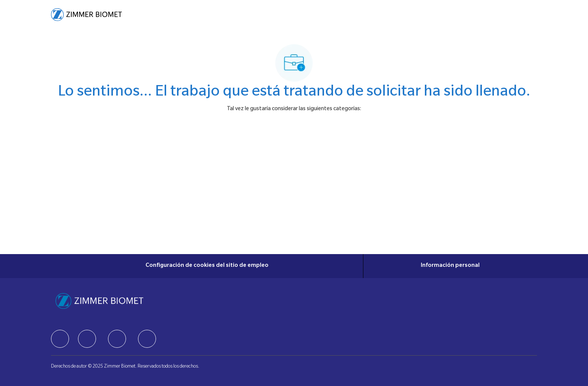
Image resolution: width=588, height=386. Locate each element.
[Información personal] (450, 266)
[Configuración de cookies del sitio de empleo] (207, 266)
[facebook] (60, 339)
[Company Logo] (86, 15)
